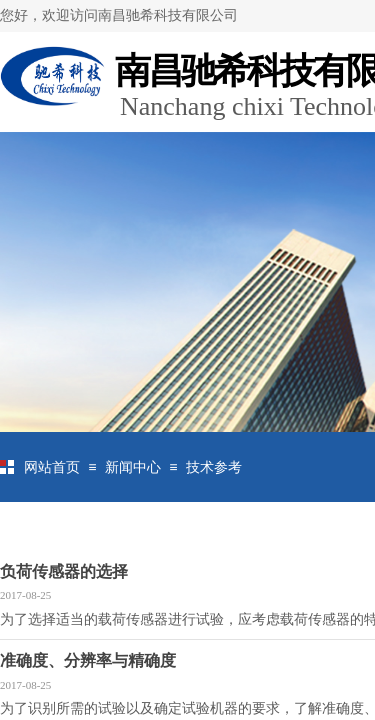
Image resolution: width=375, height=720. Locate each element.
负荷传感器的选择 (64, 571)
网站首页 (52, 467)
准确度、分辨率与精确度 (88, 660)
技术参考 (214, 467)
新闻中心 (133, 467)
